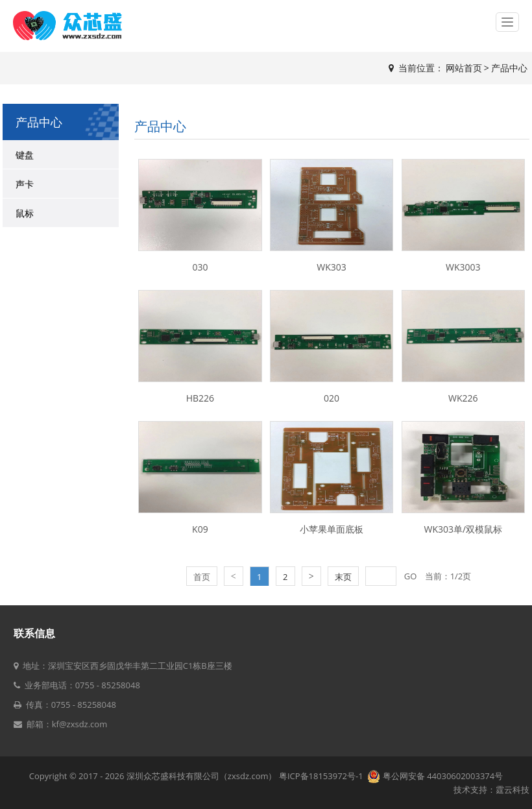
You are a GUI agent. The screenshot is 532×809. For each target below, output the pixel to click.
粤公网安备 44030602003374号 (435, 776)
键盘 (25, 155)
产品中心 (509, 68)
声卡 (25, 184)
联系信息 (34, 633)
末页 (343, 577)
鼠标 (25, 213)
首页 (202, 577)
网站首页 (464, 68)
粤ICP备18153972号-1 (322, 776)
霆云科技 (513, 790)
